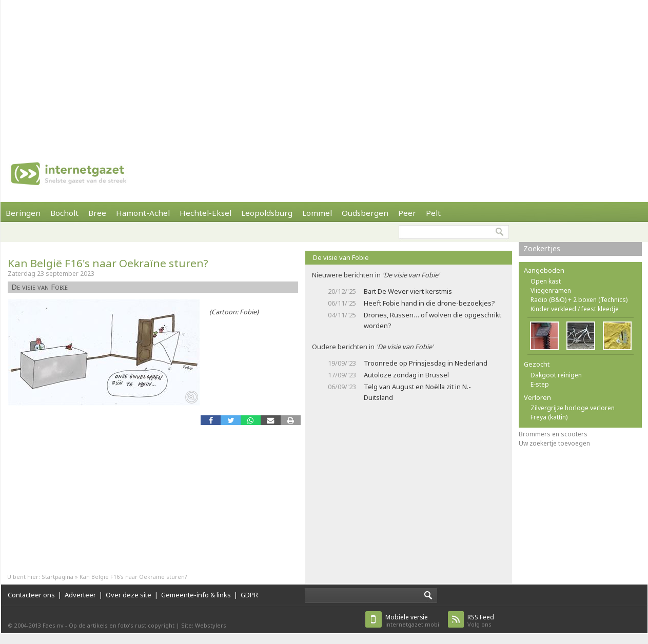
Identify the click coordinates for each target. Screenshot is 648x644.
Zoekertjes (542, 248)
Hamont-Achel (143, 213)
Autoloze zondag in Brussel (406, 375)
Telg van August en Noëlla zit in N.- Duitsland (417, 392)
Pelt (433, 213)
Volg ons (481, 621)
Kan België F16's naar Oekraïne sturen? (108, 263)
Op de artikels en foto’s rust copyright (122, 625)
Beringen (23, 213)
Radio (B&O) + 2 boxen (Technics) (579, 300)
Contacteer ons (31, 595)
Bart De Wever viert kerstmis (408, 291)
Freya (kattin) (549, 417)
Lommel (317, 213)
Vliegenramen (551, 290)
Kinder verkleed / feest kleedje (575, 309)
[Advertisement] (304, 72)
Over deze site (129, 595)
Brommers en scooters (553, 434)
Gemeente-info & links (196, 595)
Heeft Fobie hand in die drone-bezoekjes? (429, 303)
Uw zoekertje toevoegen (554, 443)
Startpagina (57, 577)
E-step (540, 384)
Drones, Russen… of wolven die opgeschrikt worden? (433, 320)
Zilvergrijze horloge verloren (573, 408)
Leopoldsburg (267, 213)
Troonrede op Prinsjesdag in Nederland (426, 363)
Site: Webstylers (204, 625)
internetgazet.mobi (412, 621)
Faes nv (53, 625)
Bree (97, 213)
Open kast (546, 281)
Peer (407, 213)
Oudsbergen (365, 213)
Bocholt (64, 213)
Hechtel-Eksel (205, 213)
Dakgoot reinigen (556, 375)
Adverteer (80, 595)
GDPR (249, 595)
